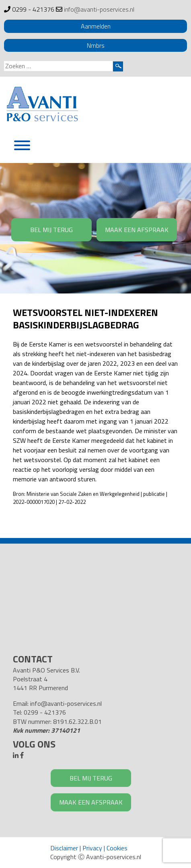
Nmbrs (96, 45)
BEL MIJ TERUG (51, 230)
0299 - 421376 (33, 9)
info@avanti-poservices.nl (99, 9)
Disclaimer (64, 848)
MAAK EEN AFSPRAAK (137, 230)
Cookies (117, 848)
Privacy (92, 848)
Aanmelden (96, 26)
